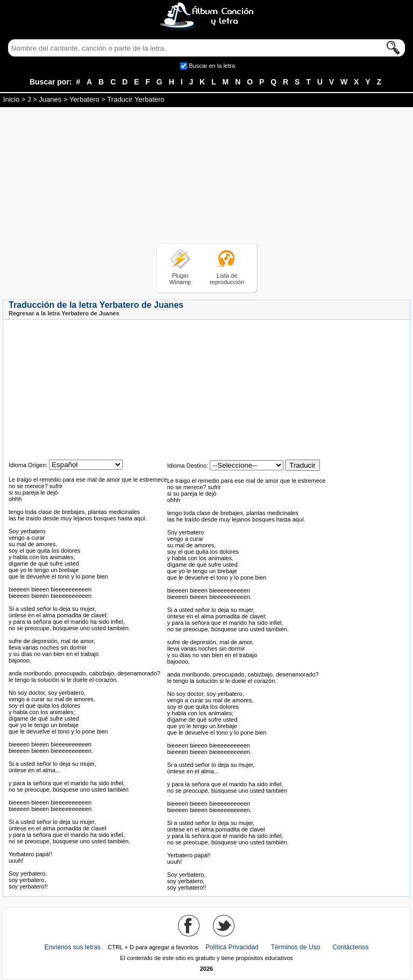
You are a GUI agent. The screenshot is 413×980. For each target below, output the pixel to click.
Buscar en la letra (212, 66)
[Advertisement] (206, 177)
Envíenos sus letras (72, 947)
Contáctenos (350, 947)
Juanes (50, 99)
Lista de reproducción (227, 279)
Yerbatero (84, 99)
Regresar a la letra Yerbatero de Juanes (64, 313)
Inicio (11, 99)
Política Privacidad (232, 947)
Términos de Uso (295, 947)
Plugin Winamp (180, 279)
